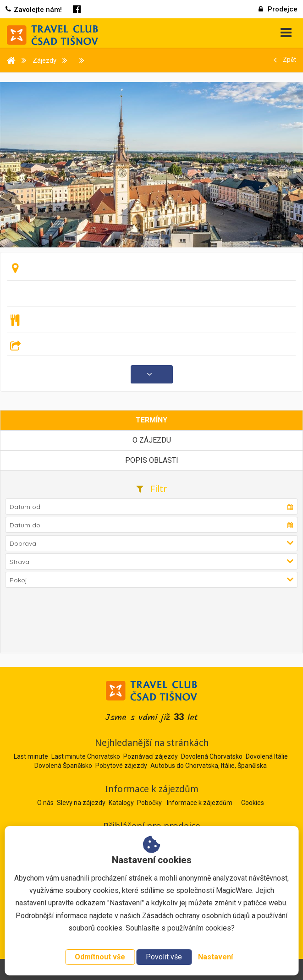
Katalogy (122, 803)
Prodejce (278, 9)
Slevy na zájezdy (82, 803)
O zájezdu (152, 440)
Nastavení (215, 957)
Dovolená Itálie (267, 756)
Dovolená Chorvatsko (212, 756)
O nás (46, 803)
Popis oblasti (152, 460)
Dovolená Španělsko (63, 766)
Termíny (151, 420)
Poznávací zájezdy (151, 756)
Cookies (253, 803)
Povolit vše (164, 957)
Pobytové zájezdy (121, 766)
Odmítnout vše (100, 957)
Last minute (31, 756)
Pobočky (150, 803)
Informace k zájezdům (200, 803)
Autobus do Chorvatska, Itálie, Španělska (209, 766)
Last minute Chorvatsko (86, 756)
